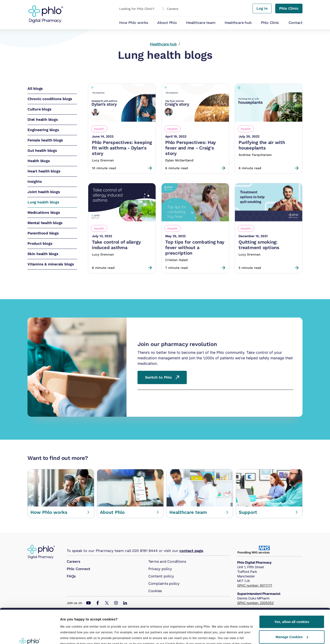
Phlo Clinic (270, 23)
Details (66, 635)
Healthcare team (201, 23)
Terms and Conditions (167, 561)
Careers (73, 561)
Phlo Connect (78, 569)
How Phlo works (134, 23)
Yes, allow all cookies (292, 589)
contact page (191, 551)
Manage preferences (78, 622)
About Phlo (167, 23)
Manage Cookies (292, 604)
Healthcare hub (238, 23)
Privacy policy (160, 569)
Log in (262, 8)
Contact (296, 23)
